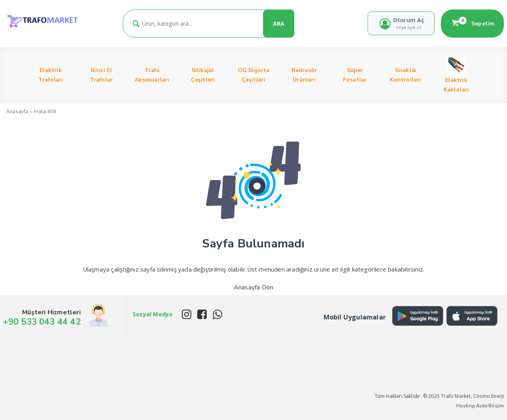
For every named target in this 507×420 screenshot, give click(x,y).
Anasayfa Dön (253, 287)
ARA (279, 24)
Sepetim (473, 23)
